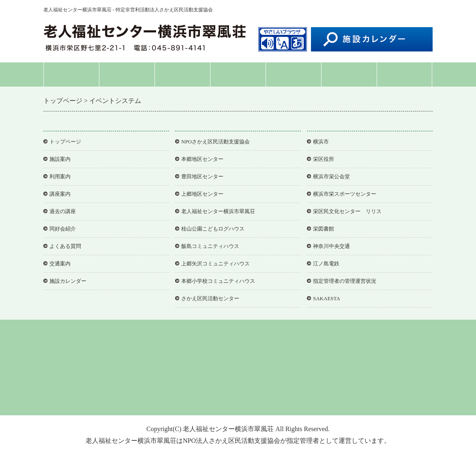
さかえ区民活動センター (210, 298)
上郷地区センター (202, 194)
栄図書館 (324, 229)
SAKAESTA (327, 298)
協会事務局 (301, 397)
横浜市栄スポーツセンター (345, 194)
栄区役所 (324, 159)
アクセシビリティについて (247, 397)
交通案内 (405, 74)
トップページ (71, 74)
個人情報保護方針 (183, 397)
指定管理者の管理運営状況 (345, 281)
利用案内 (182, 74)
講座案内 (238, 74)
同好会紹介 (293, 74)
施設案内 (127, 74)
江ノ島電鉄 (326, 264)
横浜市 (321, 142)
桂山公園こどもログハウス (213, 229)
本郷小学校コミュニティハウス (218, 281)
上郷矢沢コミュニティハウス (215, 264)
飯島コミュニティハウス (210, 246)
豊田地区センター (202, 176)
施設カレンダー (68, 281)
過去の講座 (63, 211)
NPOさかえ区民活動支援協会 (215, 142)
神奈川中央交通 (331, 246)
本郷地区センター (202, 159)
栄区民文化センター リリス (347, 211)
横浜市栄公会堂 (331, 176)
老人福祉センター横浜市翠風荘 (218, 211)
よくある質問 (349, 74)
